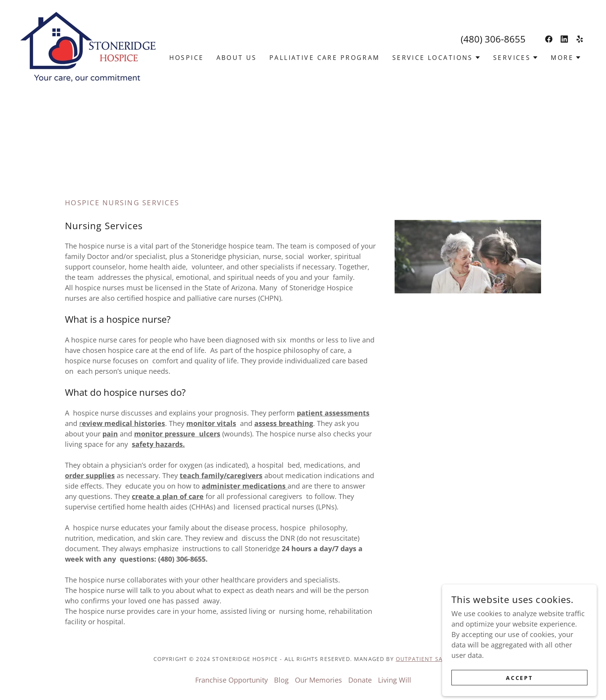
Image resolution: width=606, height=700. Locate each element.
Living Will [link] (395, 680)
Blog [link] (281, 680)
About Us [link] (237, 58)
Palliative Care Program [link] (325, 58)
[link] (88, 46)
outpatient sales (424, 659)
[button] (437, 58)
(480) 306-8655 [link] (493, 39)
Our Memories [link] (318, 680)
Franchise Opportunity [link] (232, 680)
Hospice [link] (187, 58)
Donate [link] (360, 680)
